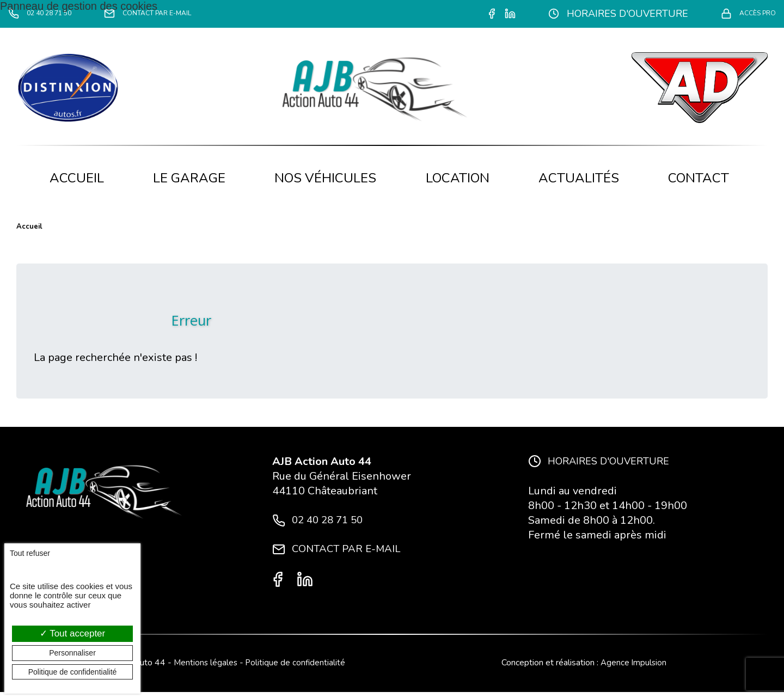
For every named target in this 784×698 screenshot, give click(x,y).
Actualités (579, 178)
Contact (699, 178)
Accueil (77, 178)
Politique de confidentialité (296, 669)
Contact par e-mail (192, 14)
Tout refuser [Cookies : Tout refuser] (30, 553)
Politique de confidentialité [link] (73, 672)
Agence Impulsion (634, 669)
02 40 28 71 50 (53, 14)
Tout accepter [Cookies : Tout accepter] (72, 633)
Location (458, 178)
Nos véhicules (325, 178)
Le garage (189, 178)
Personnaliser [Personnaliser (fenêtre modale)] (72, 653)
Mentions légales (205, 669)
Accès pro (739, 14)
